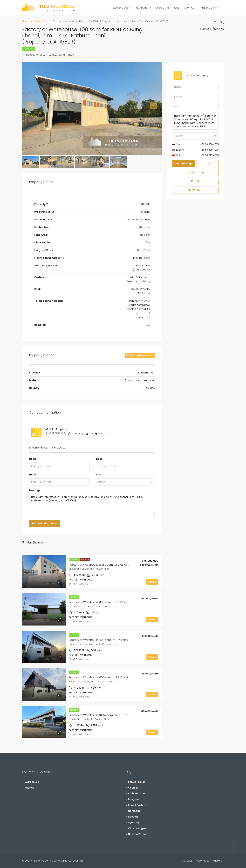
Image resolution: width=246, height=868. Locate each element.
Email (32, 475)
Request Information (45, 523)
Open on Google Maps (140, 355)
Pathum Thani (137, 793)
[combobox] (125, 482)
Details (152, 582)
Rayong (133, 817)
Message (35, 490)
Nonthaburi (135, 811)
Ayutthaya (135, 822)
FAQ (177, 8)
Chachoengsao (138, 828)
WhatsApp (78, 433)
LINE (195, 181)
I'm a (98, 475)
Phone (99, 459)
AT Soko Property (81, 584)
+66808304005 (57, 433)
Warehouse (120, 8)
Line (91, 433)
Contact (190, 8)
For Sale (85, 560)
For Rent (29, 49)
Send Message (183, 164)
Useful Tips (162, 8)
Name (33, 459)
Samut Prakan (137, 782)
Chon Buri (134, 788)
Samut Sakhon (137, 805)
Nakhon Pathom (138, 834)
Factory (142, 8)
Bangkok (134, 799)
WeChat (103, 433)
